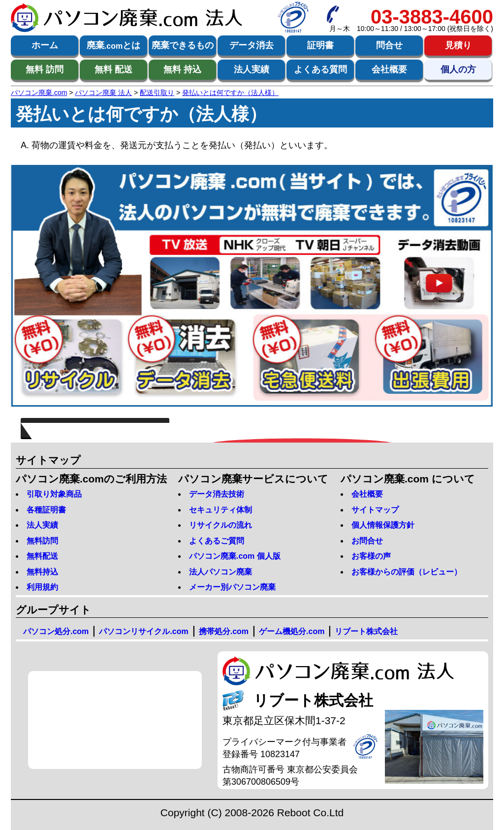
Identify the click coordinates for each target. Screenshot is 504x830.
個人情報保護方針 (383, 525)
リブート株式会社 (366, 631)
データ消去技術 (217, 494)
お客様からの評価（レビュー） (407, 572)
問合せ (389, 45)
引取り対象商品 (54, 494)
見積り (458, 45)
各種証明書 (46, 510)
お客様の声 (371, 556)
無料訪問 (42, 541)
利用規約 (42, 587)
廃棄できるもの (183, 45)
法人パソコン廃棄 (220, 572)
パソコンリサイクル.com (143, 631)
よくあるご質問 (217, 541)
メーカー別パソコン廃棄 (232, 587)
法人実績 (252, 69)
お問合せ (367, 541)
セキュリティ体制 (220, 510)
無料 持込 (182, 69)
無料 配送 (113, 69)
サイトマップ (375, 510)
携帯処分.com (224, 631)
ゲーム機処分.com (292, 631)
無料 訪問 (45, 69)
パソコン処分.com (56, 631)
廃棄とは (113, 46)
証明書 (320, 45)
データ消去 (252, 45)
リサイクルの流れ (220, 525)
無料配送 (42, 556)
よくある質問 (320, 69)
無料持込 (42, 572)
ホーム (45, 45)
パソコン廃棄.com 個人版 (235, 556)
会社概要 (389, 69)
